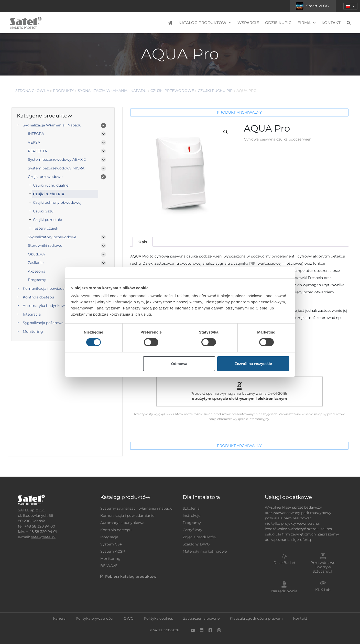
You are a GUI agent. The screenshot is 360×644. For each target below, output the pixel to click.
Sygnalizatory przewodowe (52, 237)
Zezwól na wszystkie (253, 364)
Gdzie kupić (278, 23)
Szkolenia (191, 508)
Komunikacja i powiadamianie (50, 288)
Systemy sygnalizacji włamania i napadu (136, 508)
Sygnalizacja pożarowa (43, 323)
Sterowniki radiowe (45, 245)
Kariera (59, 618)
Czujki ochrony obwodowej (57, 202)
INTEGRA (36, 134)
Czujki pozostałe (47, 220)
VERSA (34, 142)
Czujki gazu (43, 211)
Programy (37, 280)
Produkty (63, 91)
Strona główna (32, 91)
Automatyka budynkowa (45, 306)
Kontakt (331, 23)
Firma (307, 23)
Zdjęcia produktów (199, 537)
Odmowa (179, 364)
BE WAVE (109, 566)
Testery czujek (46, 228)
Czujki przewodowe (172, 91)
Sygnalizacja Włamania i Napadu (112, 91)
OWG (129, 618)
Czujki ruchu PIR (215, 91)
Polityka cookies (158, 618)
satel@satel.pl (43, 537)
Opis (143, 242)
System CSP (111, 544)
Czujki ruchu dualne (51, 185)
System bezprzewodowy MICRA (56, 168)
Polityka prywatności (95, 618)
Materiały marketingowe (205, 551)
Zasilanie (36, 263)
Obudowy (37, 254)
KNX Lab (323, 590)
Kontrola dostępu (38, 297)
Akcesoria (37, 271)
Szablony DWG (196, 544)
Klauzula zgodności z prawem (256, 618)
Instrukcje (192, 516)
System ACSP (113, 551)
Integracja (32, 314)
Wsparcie (248, 23)
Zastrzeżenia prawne (201, 618)
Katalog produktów (205, 23)
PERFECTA (37, 151)
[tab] (143, 242)
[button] (226, 132)
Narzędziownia (284, 591)
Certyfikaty (193, 530)
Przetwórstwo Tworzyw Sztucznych (323, 567)
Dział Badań (284, 563)
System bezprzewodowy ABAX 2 (57, 159)
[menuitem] (350, 6)
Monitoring (33, 331)
